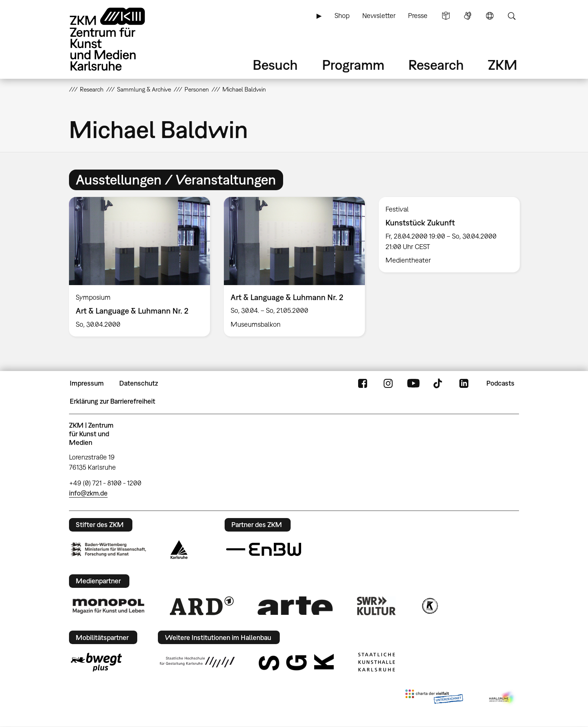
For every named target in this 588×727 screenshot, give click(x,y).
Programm (353, 65)
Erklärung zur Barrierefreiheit (112, 401)
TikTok (439, 383)
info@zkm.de (88, 493)
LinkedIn (464, 383)
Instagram (388, 383)
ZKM (502, 65)
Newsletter (379, 16)
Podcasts (500, 383)
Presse (418, 16)
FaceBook (363, 383)
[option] (140, 267)
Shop (342, 16)
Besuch (275, 65)
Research (436, 65)
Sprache (490, 16)
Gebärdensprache (468, 16)
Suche (511, 16)
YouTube (413, 383)
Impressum (87, 383)
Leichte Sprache (446, 16)
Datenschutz (139, 383)
